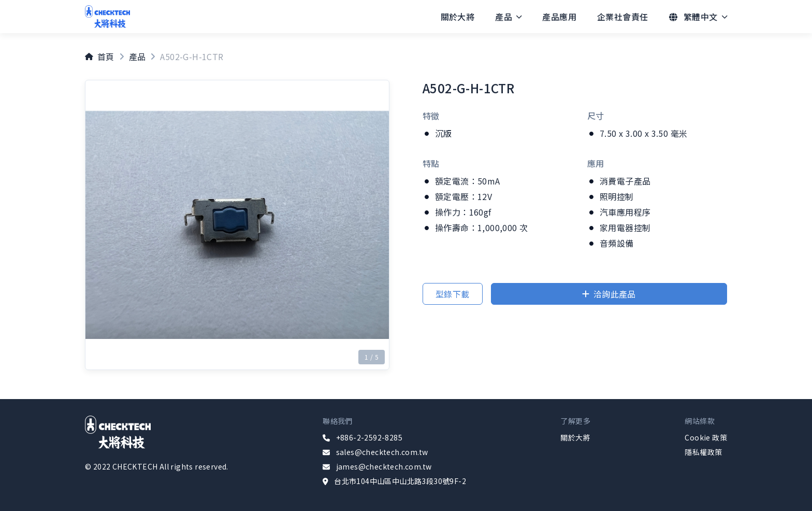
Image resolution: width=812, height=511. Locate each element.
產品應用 (559, 17)
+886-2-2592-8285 (369, 437)
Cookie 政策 (706, 437)
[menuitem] (458, 17)
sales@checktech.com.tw (382, 452)
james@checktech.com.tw (384, 466)
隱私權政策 (703, 452)
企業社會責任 (622, 17)
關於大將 (458, 17)
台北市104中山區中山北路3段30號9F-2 (400, 481)
